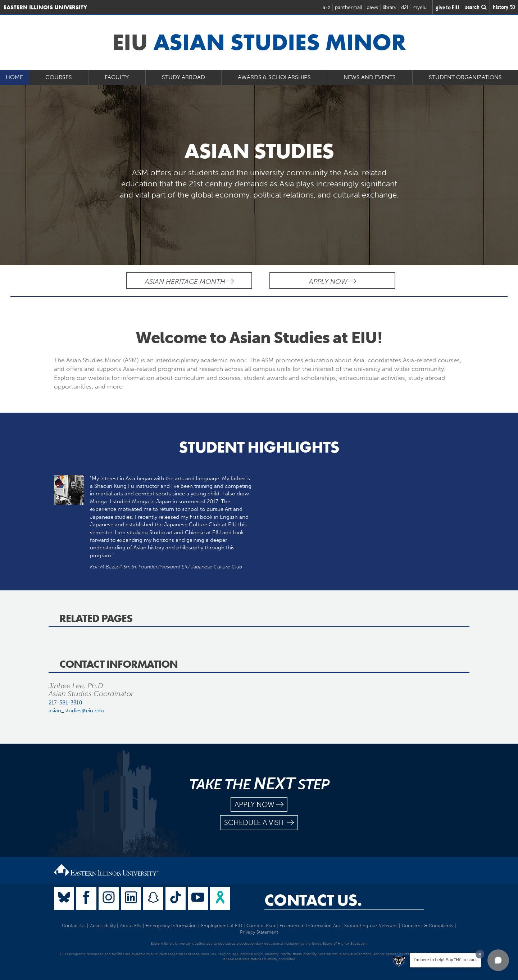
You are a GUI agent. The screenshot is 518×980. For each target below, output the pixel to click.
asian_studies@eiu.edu (76, 711)
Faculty (117, 77)
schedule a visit (259, 823)
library (390, 7)
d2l (405, 7)
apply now (259, 805)
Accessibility (103, 925)
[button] (498, 960)
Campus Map (261, 925)
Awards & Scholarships (274, 77)
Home (14, 77)
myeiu (420, 7)
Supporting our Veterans (371, 925)
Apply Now (333, 282)
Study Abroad (183, 77)
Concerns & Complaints (428, 925)
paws (372, 7)
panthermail (348, 7)
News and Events (370, 77)
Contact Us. (313, 900)
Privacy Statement (259, 932)
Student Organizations (465, 77)
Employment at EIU (222, 925)
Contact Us (74, 925)
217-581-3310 (65, 703)
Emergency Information (171, 925)
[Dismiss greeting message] (480, 954)
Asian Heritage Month (189, 282)
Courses (59, 77)
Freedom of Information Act (310, 925)
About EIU (131, 925)
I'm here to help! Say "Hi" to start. (445, 960)
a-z (326, 7)
